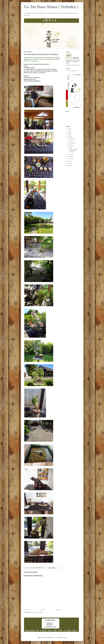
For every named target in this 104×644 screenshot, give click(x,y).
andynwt (55, 637)
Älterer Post (58, 610)
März (70, 157)
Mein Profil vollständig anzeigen (73, 65)
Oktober (71, 141)
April (70, 154)
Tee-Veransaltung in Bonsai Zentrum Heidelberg (73, 150)
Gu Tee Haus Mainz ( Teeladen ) (51, 7)
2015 (69, 135)
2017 (69, 131)
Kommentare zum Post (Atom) (36, 612)
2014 (69, 137)
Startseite (43, 610)
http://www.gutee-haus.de (73, 71)
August (70, 145)
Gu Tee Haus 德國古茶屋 (73, 58)
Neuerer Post (27, 610)
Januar (70, 159)
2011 (69, 166)
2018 (69, 129)
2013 (69, 161)
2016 (69, 133)
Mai (70, 147)
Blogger (65, 637)
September (71, 143)
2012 (69, 163)
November (71, 139)
